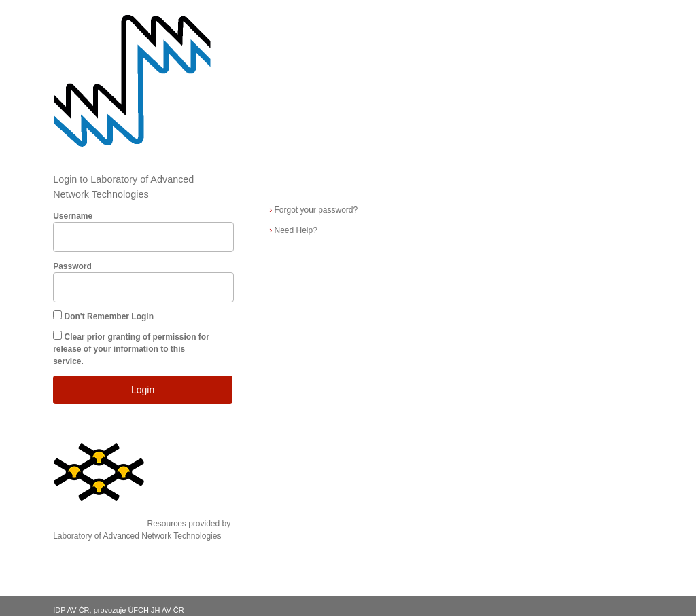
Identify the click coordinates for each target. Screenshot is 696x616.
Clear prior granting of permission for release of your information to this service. (131, 349)
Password (72, 266)
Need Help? (293, 230)
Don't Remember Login (109, 316)
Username (73, 216)
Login (143, 390)
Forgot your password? (313, 210)
